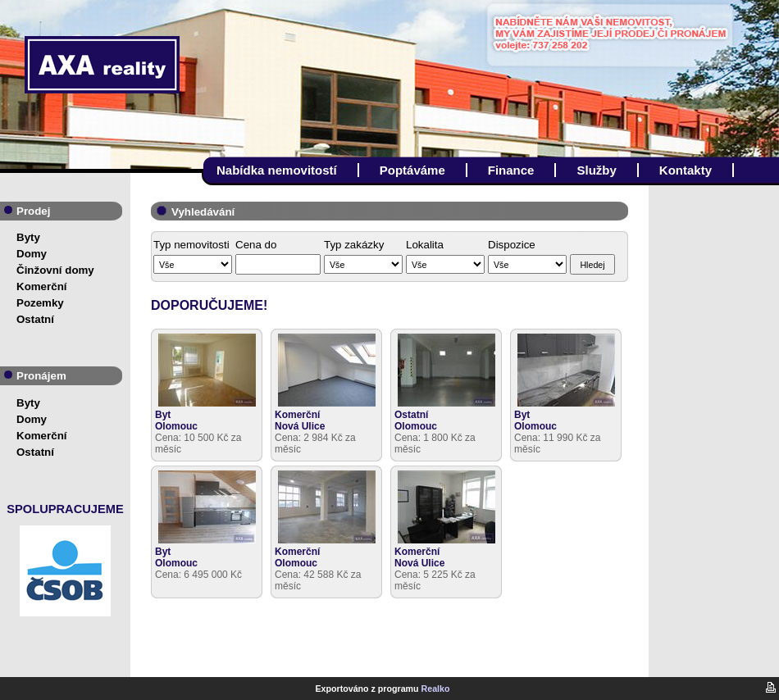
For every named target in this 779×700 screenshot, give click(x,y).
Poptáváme (412, 170)
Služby (596, 170)
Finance (511, 170)
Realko (436, 689)
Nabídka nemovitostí (277, 170)
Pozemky (40, 303)
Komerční (41, 286)
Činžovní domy (55, 270)
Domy (32, 254)
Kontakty (686, 170)
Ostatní (35, 319)
